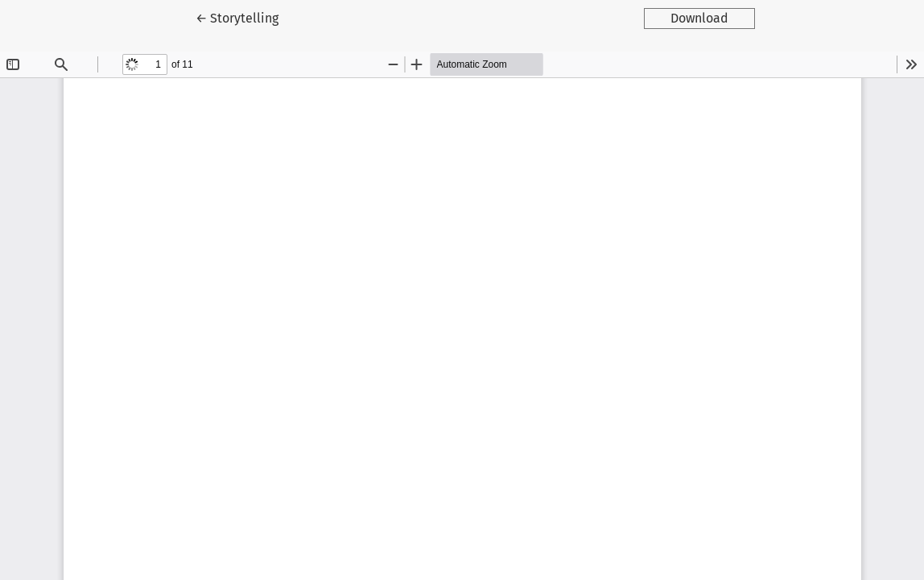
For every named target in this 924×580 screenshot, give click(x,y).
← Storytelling (250, 17)
